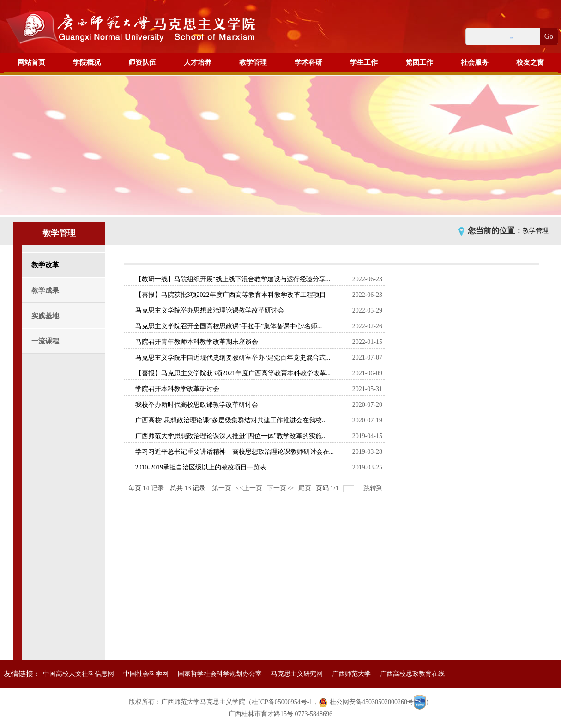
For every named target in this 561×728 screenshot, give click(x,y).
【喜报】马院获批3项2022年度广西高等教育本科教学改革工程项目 (231, 295)
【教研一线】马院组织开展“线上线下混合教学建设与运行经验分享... (233, 279)
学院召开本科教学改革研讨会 (177, 389)
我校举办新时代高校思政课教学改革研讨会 (197, 405)
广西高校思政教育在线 (412, 674)
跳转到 (374, 488)
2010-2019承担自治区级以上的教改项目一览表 (201, 467)
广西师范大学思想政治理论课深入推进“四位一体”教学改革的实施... (231, 436)
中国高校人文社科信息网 (78, 674)
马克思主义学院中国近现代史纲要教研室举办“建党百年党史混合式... (233, 358)
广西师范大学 (351, 674)
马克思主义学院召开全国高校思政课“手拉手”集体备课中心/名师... (229, 326)
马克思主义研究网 (297, 674)
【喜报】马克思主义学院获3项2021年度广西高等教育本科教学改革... (233, 373)
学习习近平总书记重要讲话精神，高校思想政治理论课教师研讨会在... (235, 452)
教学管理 (536, 231)
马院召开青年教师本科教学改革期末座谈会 (197, 342)
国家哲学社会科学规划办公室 (220, 674)
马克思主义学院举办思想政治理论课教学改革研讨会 (210, 310)
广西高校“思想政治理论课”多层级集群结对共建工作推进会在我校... (231, 420)
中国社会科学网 (146, 674)
